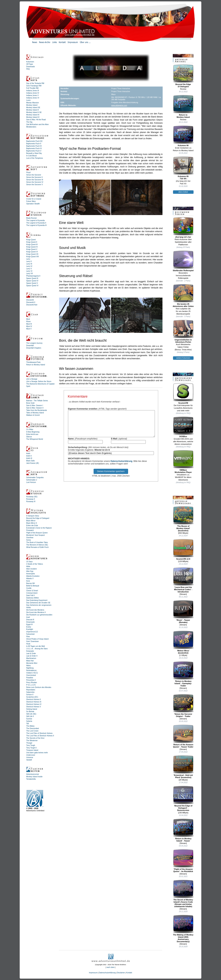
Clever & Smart (32, 591)
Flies (28, 637)
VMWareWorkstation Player (183, 462)
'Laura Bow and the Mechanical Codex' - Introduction (183, 580)
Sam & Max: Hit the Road (36, 120)
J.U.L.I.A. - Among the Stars (37, 649)
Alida (28, 566)
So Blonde (30, 712)
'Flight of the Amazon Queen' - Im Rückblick (183, 861)
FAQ (28, 69)
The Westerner (32, 741)
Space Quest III (32, 278)
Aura (28, 581)
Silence (29, 437)
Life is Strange (32, 379)
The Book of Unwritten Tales (37, 542)
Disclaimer (121, 973)
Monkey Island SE (33, 108)
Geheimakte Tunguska (35, 477)
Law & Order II (32, 656)
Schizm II (30, 695)
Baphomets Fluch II (34, 144)
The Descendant (33, 728)
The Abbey (30, 726)
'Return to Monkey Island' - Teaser (183, 830)
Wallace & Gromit (33, 415)
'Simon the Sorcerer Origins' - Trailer (183, 706)
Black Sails (30, 461)
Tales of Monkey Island (35, 413)
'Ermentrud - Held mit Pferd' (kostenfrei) (183, 767)
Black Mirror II (32, 523)
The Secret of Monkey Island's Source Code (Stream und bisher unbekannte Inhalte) (183, 894)
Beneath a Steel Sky (34, 153)
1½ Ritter (30, 429)
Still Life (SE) (31, 714)
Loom (28, 100)
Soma (28, 540)
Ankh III (29, 458)
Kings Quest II (32, 242)
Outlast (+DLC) (32, 673)
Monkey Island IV (33, 117)
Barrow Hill (30, 583)
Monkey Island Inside (34, 777)
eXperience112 (32, 632)
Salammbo (30, 692)
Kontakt (129, 973)
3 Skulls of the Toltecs (35, 564)
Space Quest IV (32, 281)
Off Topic (30, 64)
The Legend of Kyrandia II (36, 223)
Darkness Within (33, 598)
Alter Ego (30, 571)
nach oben (111, 967)
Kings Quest (31, 240)
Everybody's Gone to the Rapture (39, 528)
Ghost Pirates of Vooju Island (37, 639)
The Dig (29, 122)
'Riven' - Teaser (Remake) (183, 612)
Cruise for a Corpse (34, 199)
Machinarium (31, 658)
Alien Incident (31, 569)
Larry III (29, 264)
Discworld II (31, 302)
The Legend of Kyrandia (35, 220)
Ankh (28, 453)
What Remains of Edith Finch (37, 547)
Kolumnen (30, 62)
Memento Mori (32, 663)
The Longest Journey (34, 343)
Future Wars (31, 201)
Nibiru (28, 666)
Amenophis (31, 574)
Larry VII (30, 273)
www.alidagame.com (119, 105)
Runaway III (31, 501)
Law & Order (31, 653)
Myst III (29, 324)
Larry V (29, 269)
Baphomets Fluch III (34, 146)
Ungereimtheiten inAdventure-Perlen (183, 331)
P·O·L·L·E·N (31, 685)
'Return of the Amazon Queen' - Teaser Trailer (183, 736)
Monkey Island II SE (34, 112)
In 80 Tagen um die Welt (35, 646)
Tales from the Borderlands (37, 410)
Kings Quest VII (32, 254)
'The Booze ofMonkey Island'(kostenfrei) (183, 519)
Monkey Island (32, 105)
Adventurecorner (33, 774)
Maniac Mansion (33, 103)
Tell (28, 724)
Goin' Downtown (33, 641)
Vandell (29, 760)
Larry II (29, 261)
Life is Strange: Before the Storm (39, 381)
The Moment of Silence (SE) (37, 545)
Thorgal (29, 743)
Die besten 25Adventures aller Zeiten (183, 296)
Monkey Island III (33, 115)
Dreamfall (30, 346)
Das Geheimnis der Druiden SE (38, 603)
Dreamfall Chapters (34, 348)
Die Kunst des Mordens (35, 610)
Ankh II (29, 456)
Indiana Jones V (32, 95)
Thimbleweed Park (33, 362)
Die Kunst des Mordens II (36, 612)
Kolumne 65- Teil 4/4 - (183, 168)
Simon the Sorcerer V (35, 185)
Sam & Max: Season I (35, 405)
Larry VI (29, 271)
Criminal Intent (32, 593)
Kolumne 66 (183, 136)
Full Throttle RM (32, 88)
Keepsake (30, 651)
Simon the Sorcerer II (34, 177)
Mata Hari (30, 661)
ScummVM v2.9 (183, 549)
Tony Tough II (31, 748)
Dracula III (30, 620)
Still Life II (30, 716)
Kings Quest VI (32, 252)
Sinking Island (32, 709)
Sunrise (29, 719)
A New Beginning (33, 432)
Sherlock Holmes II (33, 699)
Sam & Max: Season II (35, 408)
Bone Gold (30, 403)
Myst (28, 319)
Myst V (29, 329)
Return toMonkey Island (183, 106)
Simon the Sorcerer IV (35, 182)
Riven (28, 322)
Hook (28, 644)
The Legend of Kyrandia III (36, 225)
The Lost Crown (32, 731)
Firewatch (30, 530)
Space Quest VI (32, 286)
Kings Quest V (32, 249)
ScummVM (183, 393)
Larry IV (29, 266)
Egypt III (29, 624)
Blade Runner (32, 218)
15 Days (29, 562)
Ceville (29, 588)
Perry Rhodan (32, 682)
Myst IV (29, 326)
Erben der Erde (32, 525)
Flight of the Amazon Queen (37, 533)
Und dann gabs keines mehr (37, 753)
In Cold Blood (31, 156)
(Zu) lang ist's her (183, 227)
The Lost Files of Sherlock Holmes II (40, 736)
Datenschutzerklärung (121, 466)
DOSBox (183, 427)
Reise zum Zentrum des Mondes (39, 687)
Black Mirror (31, 521)
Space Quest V (32, 283)
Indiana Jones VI (33, 98)
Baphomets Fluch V (34, 151)
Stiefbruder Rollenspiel (183, 261)
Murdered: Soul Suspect (35, 535)
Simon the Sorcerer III (35, 180)
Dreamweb (30, 622)
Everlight (30, 629)
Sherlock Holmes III (34, 702)
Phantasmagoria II (33, 276)
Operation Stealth (33, 204)
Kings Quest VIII (32, 257)
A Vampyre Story (33, 516)
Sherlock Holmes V (34, 707)
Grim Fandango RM (34, 86)
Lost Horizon (31, 482)
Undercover (31, 755)
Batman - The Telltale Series (37, 401)
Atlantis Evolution (33, 576)
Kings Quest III (32, 244)
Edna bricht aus (32, 434)
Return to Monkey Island (36, 365)
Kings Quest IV (32, 247)
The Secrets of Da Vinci (35, 738)
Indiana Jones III (33, 91)
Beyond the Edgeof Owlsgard (183, 76)
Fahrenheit (30, 634)
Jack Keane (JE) (33, 463)
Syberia (29, 721)
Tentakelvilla (31, 779)
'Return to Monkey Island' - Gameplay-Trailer (183, 674)
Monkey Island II (33, 110)
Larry (28, 259)
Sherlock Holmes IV (34, 704)
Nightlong (30, 668)
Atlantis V (30, 579)
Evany (29, 627)
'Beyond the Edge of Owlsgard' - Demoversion (183, 798)
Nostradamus (31, 670)
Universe (30, 757)
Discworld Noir (32, 305)
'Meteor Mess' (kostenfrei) (183, 642)
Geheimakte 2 (32, 480)
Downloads (30, 67)
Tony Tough (31, 745)
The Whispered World (35, 439)
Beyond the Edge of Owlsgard (38, 518)
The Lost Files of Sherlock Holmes (39, 733)
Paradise (30, 678)
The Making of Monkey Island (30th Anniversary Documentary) (183, 929)
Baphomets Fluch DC (34, 141)
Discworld (30, 300)
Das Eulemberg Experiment (37, 600)
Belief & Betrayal (33, 586)
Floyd (28, 172)
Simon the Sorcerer (34, 175)
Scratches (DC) (32, 697)
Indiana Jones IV (33, 93)
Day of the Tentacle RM (35, 83)
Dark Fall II (30, 595)
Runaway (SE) (32, 497)
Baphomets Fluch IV (34, 148)
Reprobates (31, 690)
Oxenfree (30, 538)
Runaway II (31, 499)
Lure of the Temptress (35, 158)
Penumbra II (31, 680)
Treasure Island (32, 750)
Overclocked (31, 675)
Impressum (93, 973)
